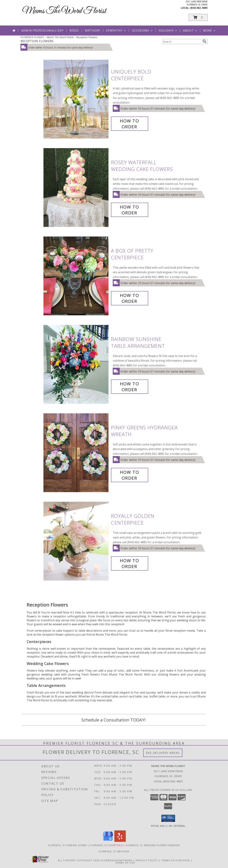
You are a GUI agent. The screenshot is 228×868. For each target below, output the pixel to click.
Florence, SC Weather (114, 851)
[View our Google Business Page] (108, 841)
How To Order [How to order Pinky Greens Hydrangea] (129, 475)
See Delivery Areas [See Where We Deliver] (163, 753)
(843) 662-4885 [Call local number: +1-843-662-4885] (199, 8)
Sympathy (116, 30)
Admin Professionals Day (42, 30)
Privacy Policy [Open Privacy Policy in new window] (147, 860)
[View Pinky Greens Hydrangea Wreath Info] (76, 453)
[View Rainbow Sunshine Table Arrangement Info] (76, 364)
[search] (204, 41)
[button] (198, 17)
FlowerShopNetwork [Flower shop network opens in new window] (117, 860)
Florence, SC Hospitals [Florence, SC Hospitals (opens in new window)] (107, 845)
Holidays (168, 30)
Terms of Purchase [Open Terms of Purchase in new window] (176, 860)
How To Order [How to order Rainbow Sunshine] (129, 387)
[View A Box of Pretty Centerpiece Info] (76, 276)
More (210, 30)
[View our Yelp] (120, 841)
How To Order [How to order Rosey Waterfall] (129, 210)
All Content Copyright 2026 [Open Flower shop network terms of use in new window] (79, 860)
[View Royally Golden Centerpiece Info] (76, 541)
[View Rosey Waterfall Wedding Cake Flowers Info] (76, 188)
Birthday (92, 30)
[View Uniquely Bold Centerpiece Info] (76, 99)
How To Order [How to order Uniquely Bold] (129, 124)
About (190, 30)
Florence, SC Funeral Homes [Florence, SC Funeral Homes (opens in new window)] (68, 845)
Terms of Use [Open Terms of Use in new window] (125, 862)
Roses (74, 30)
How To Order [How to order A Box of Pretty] (129, 298)
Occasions (143, 30)
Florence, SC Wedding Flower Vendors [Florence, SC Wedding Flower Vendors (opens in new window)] (153, 845)
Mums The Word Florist (64, 11)
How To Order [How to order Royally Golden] (129, 563)
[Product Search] (182, 42)
